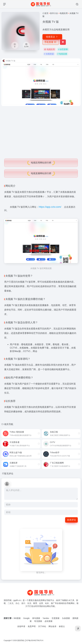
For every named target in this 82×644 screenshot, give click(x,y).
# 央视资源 (49, 54)
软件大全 (54, 13)
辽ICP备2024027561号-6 (34, 640)
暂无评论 (9, 474)
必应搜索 (49, 621)
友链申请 (21, 626)
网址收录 (52, 626)
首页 (46, 13)
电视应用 (64, 13)
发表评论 (71, 520)
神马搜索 (36, 618)
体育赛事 (38, 196)
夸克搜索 (38, 621)
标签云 (62, 626)
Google (26, 618)
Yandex (46, 618)
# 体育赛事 (63, 49)
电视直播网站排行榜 (41, 173)
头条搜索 (66, 618)
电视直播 (40, 192)
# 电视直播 (62, 54)
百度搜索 (56, 618)
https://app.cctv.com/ (50, 207)
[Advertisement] (41, 129)
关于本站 (42, 626)
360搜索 (17, 618)
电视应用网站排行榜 (41, 163)
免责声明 (32, 626)
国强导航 (21, 640)
